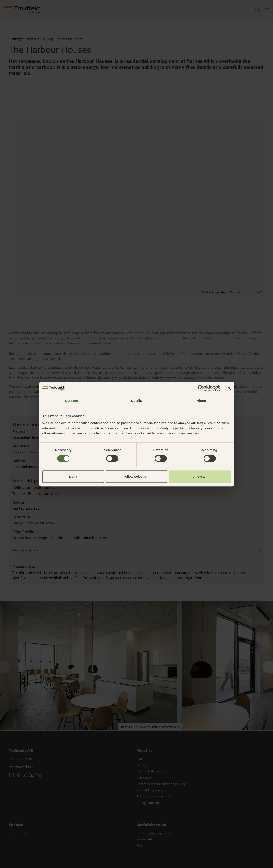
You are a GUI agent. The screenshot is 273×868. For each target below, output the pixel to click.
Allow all (200, 477)
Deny (73, 477)
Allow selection (136, 477)
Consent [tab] (72, 401)
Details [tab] (137, 401)
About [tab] (202, 401)
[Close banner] (229, 388)
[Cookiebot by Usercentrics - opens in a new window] (201, 388)
